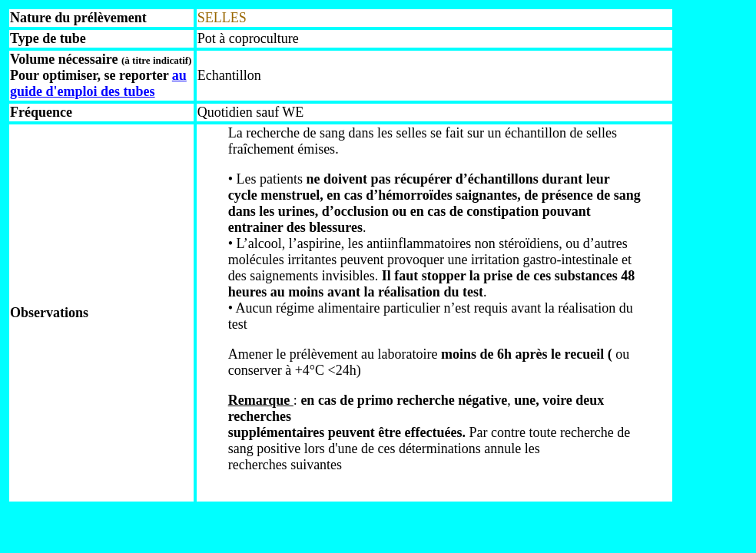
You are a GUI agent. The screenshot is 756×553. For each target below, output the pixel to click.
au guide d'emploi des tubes (98, 83)
